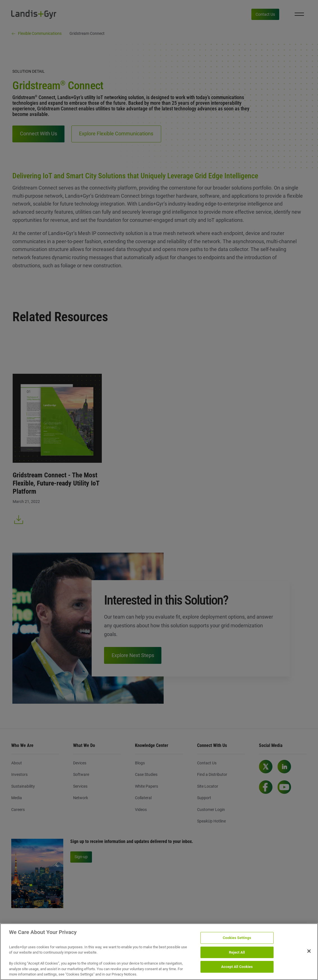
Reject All (237, 956)
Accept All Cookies (237, 970)
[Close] (309, 955)
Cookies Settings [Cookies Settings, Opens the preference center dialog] (237, 941)
